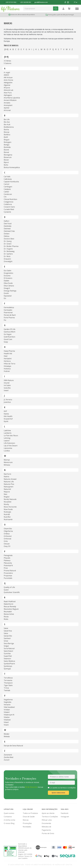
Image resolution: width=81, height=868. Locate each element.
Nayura (7, 492)
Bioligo (7, 145)
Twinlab (7, 690)
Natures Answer (10, 479)
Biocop (7, 132)
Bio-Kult (7, 124)
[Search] (56, 9)
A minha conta (9, 820)
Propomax (8, 576)
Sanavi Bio (8, 636)
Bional (6, 152)
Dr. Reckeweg (9, 251)
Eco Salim (7, 271)
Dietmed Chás (9, 231)
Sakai (6, 628)
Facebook (65, 813)
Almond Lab (8, 90)
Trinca (6, 688)
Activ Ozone (8, 80)
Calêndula (8, 179)
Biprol (6, 162)
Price (6, 568)
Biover (6, 160)
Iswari (6, 390)
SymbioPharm (9, 664)
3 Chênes (7, 61)
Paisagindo (8, 555)
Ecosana (7, 276)
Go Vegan (8, 334)
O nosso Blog (9, 823)
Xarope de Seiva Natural (13, 746)
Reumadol (8, 612)
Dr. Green (8, 244)
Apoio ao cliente (48, 813)
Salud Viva (8, 631)
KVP (5, 411)
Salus (6, 633)
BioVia (6, 130)
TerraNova (8, 678)
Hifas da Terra (9, 364)
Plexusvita (8, 563)
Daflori (6, 221)
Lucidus (7, 451)
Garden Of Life (10, 329)
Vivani (6, 725)
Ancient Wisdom (10, 100)
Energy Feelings (10, 291)
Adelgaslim (8, 83)
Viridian (7, 710)
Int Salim (7, 385)
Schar (6, 641)
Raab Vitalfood (10, 601)
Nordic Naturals (10, 499)
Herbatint (8, 359)
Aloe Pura (8, 93)
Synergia (7, 669)
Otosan (7, 544)
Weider (7, 734)
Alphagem (8, 95)
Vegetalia (7, 702)
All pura (7, 88)
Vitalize (7, 717)
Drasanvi (7, 259)
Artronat (7, 110)
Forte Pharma (9, 318)
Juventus (7, 402)
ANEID (6, 75)
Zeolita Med (8, 757)
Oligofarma (8, 531)
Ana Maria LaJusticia (12, 98)
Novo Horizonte (10, 507)
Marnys (7, 460)
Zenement (8, 755)
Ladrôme (7, 430)
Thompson (8, 683)
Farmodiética (9, 307)
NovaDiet (8, 502)
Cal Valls (7, 177)
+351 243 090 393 (25, 2)
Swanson (7, 659)
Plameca (7, 560)
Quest (6, 590)
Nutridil (7, 514)
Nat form (7, 474)
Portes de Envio (48, 833)
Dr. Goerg (8, 241)
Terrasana (8, 680)
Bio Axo (7, 122)
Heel (6, 356)
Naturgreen (9, 487)
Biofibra (7, 135)
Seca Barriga (9, 643)
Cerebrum (8, 194)
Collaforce (8, 204)
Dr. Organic (8, 249)
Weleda (7, 736)
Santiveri (7, 638)
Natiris (6, 477)
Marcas (26, 820)
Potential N (8, 565)
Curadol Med (9, 209)
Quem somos (9, 813)
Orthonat (7, 539)
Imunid (7, 383)
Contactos (8, 817)
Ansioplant (8, 105)
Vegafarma (8, 700)
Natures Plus (9, 484)
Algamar (7, 85)
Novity (6, 504)
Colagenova (8, 202)
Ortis (6, 541)
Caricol (6, 184)
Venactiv (7, 705)
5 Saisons (8, 63)
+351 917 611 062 (10, 2)
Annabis (7, 103)
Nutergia (7, 512)
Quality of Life (9, 587)
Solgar (6, 646)
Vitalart (7, 712)
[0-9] (6, 49)
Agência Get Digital (64, 865)
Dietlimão (8, 226)
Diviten (7, 234)
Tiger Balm (8, 685)
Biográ (6, 140)
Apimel (6, 108)
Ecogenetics (8, 273)
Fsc (5, 320)
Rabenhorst (8, 604)
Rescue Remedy (10, 606)
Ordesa (7, 534)
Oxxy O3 (7, 546)
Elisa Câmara (9, 286)
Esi (5, 298)
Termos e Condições (50, 817)
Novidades (27, 827)
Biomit (6, 150)
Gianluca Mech (10, 332)
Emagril (7, 288)
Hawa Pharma (9, 351)
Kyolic (6, 421)
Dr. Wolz (7, 256)
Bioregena (8, 155)
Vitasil (6, 722)
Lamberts (8, 433)
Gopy (6, 342)
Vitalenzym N (9, 715)
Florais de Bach (10, 315)
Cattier (6, 192)
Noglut (7, 497)
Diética (6, 236)
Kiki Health (8, 416)
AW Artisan (8, 77)
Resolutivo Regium (11, 609)
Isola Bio (7, 388)
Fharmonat (8, 313)
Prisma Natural (10, 571)
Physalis (7, 558)
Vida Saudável (9, 707)
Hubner (7, 371)
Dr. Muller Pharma (11, 246)
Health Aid (8, 354)
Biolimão (7, 147)
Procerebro (8, 573)
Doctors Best (9, 239)
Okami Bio (8, 529)
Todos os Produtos (30, 813)
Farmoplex (8, 310)
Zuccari (7, 760)
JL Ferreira (8, 400)
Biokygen (8, 142)
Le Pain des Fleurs (11, 436)
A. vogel (7, 72)
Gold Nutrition (9, 337)
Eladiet (6, 281)
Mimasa (7, 465)
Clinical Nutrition (10, 199)
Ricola (6, 617)
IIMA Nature (9, 380)
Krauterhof (8, 419)
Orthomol (8, 536)
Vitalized (7, 720)
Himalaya (7, 366)
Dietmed (7, 229)
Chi (5, 197)
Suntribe (7, 653)
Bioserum (8, 157)
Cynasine (7, 212)
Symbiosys (8, 666)
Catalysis (7, 189)
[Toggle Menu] (77, 9)
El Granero (8, 278)
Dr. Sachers (8, 254)
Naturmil (7, 489)
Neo (5, 494)
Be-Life (7, 119)
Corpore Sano (9, 207)
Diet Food (8, 224)
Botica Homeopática (12, 167)
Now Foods (8, 509)
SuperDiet (8, 656)
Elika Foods (8, 283)
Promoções (27, 823)
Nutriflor (7, 517)
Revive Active (9, 614)
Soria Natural (9, 648)
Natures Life (9, 482)
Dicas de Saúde (29, 817)
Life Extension (9, 443)
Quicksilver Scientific (12, 592)
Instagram (65, 817)
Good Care (8, 339)
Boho (6, 165)
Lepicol (7, 441)
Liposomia (8, 448)
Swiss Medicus (9, 661)
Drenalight (8, 261)
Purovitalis (8, 578)
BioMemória (9, 127)
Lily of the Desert (11, 446)
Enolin (6, 293)
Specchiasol (8, 651)
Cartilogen (8, 187)
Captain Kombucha (11, 182)
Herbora (7, 361)
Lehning (7, 438)
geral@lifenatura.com (40, 2)
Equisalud (8, 296)
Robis (6, 619)
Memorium (8, 462)
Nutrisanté (8, 519)
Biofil (6, 137)
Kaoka (6, 414)
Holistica (7, 369)
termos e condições (68, 788)
